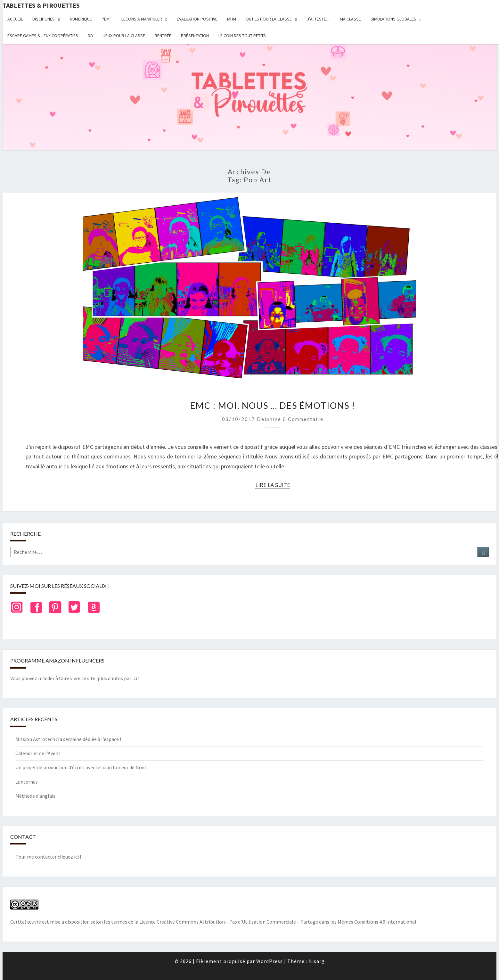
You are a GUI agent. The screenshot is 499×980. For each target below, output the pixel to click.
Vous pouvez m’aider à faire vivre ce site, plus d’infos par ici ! (75, 678)
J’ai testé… (319, 19)
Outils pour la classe (269, 19)
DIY (91, 36)
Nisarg (317, 961)
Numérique (81, 19)
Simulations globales (393, 19)
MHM (232, 19)
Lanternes (27, 782)
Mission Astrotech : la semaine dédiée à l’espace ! (68, 739)
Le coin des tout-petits (242, 36)
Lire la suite (273, 485)
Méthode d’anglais (35, 796)
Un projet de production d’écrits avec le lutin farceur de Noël (81, 767)
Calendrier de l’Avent (38, 753)
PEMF (107, 19)
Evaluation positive (197, 19)
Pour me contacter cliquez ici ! (48, 857)
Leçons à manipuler (142, 19)
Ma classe (350, 19)
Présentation (195, 36)
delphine (269, 419)
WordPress (270, 961)
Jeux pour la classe (124, 36)
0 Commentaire (303, 419)
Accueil (15, 19)
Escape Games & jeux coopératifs (43, 36)
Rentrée (163, 36)
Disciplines (44, 19)
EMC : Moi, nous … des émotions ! (273, 405)
